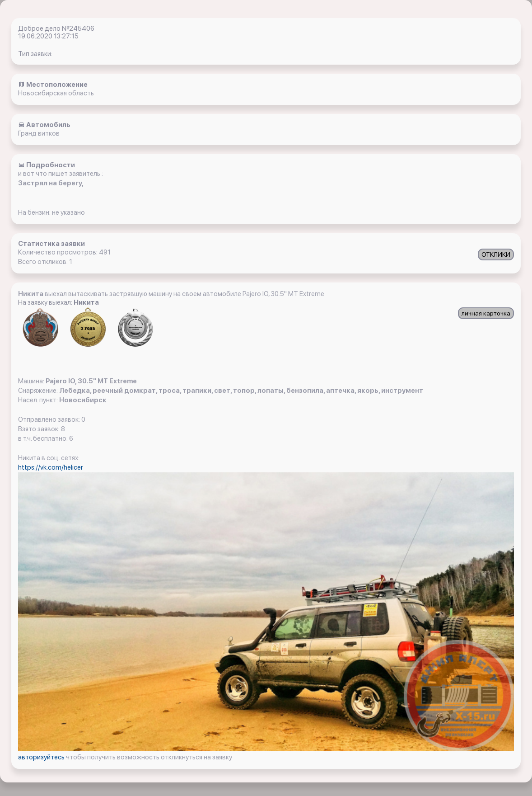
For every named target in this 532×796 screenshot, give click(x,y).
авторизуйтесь (42, 757)
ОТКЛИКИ (496, 254)
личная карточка (486, 313)
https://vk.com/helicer (51, 467)
